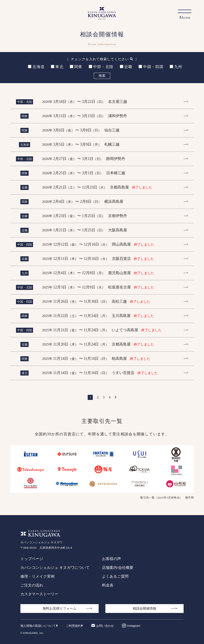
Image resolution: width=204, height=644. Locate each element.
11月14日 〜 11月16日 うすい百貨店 (100, 373)
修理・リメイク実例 (37, 576)
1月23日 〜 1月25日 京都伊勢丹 (85, 216)
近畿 (126, 67)
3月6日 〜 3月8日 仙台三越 (81, 130)
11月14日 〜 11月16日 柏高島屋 (96, 359)
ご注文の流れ (32, 585)
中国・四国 (151, 67)
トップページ (32, 559)
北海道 (36, 67)
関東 (76, 67)
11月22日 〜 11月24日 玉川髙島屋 (98, 316)
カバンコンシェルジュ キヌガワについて (55, 568)
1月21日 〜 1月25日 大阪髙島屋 (85, 230)
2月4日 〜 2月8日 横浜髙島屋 (83, 202)
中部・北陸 (101, 67)
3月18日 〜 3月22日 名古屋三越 (85, 102)
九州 (176, 67)
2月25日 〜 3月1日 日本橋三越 (84, 173)
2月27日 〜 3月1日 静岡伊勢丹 (84, 159)
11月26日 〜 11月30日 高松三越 (96, 301)
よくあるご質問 (115, 576)
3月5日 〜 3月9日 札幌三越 (81, 144)
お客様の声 (111, 559)
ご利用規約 (73, 626)
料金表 (108, 585)
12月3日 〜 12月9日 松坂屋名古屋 (98, 287)
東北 (57, 67)
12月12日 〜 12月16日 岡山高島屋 (98, 244)
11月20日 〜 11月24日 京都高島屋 (98, 344)
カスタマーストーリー (39, 594)
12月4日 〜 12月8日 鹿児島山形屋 (98, 273)
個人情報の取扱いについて (38, 626)
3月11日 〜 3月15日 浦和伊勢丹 (84, 116)
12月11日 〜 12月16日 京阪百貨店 (98, 259)
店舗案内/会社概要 (118, 568)
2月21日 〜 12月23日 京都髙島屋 (97, 187)
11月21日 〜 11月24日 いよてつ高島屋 (102, 330)
